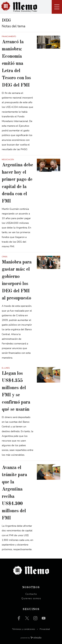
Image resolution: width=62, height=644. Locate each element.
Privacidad (45, 629)
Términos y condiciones (24, 629)
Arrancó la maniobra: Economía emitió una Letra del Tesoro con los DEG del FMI (16, 64)
